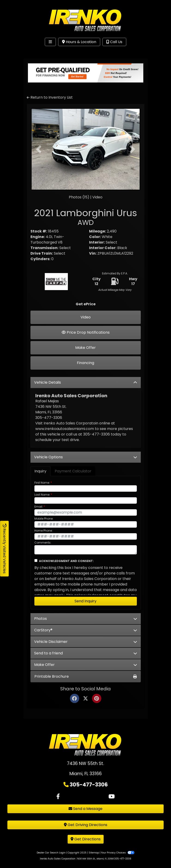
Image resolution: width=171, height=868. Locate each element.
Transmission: (44, 248)
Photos (86, 619)
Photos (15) (79, 197)
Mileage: (97, 231)
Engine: (38, 237)
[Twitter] (86, 699)
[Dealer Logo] (86, 20)
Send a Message (85, 809)
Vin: (93, 253)
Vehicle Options (86, 457)
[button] (39, 149)
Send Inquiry (85, 601)
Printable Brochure (86, 676)
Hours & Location (79, 42)
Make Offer (85, 348)
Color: (95, 237)
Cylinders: (40, 259)
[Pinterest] (97, 699)
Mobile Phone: (44, 519)
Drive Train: (42, 253)
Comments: (43, 543)
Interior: (97, 242)
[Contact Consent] (36, 561)
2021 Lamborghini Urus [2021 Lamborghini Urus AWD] (86, 217)
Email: (39, 507)
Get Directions (86, 839)
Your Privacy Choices (118, 853)
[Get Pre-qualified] (86, 73)
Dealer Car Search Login (51, 853)
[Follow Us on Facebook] (58, 797)
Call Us (114, 42)
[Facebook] (75, 699)
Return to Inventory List (50, 97)
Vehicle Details (86, 382)
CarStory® (86, 630)
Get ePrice (86, 304)
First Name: (42, 483)
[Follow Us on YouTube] (112, 797)
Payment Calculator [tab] (73, 471)
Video (97, 197)
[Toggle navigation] (50, 42)
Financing (85, 363)
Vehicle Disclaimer (86, 642)
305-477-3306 (89, 785)
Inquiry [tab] (40, 471)
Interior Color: (103, 248)
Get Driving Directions (86, 825)
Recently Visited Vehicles (4, 549)
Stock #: (39, 231)
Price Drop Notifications (86, 332)
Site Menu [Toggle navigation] (18, 51)
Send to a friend (86, 653)
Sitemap (94, 853)
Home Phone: (43, 531)
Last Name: (42, 495)
